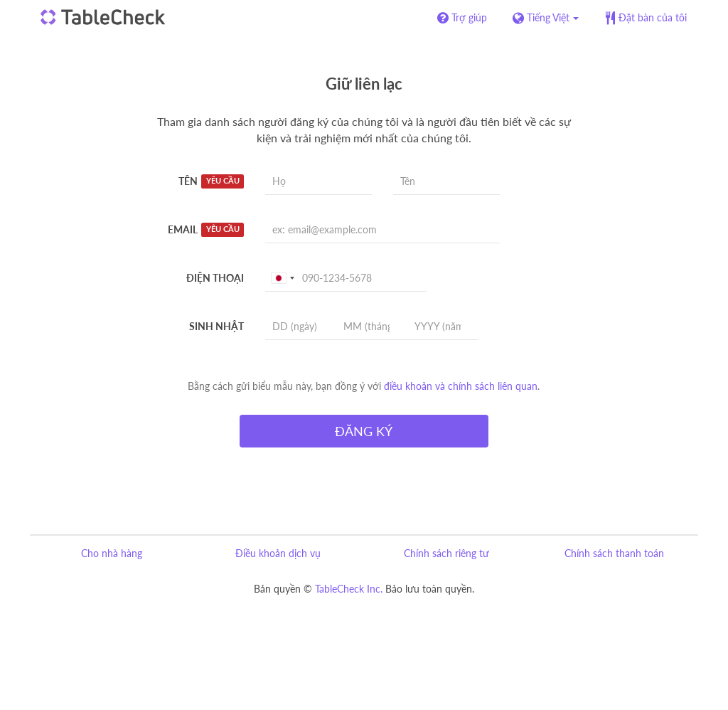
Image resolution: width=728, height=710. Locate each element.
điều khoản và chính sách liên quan (461, 386)
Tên (211, 181)
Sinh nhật (216, 326)
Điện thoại (215, 278)
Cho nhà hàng (112, 553)
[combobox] (282, 278)
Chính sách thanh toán (614, 553)
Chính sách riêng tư (446, 553)
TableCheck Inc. (349, 589)
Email (206, 230)
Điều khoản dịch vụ (278, 553)
